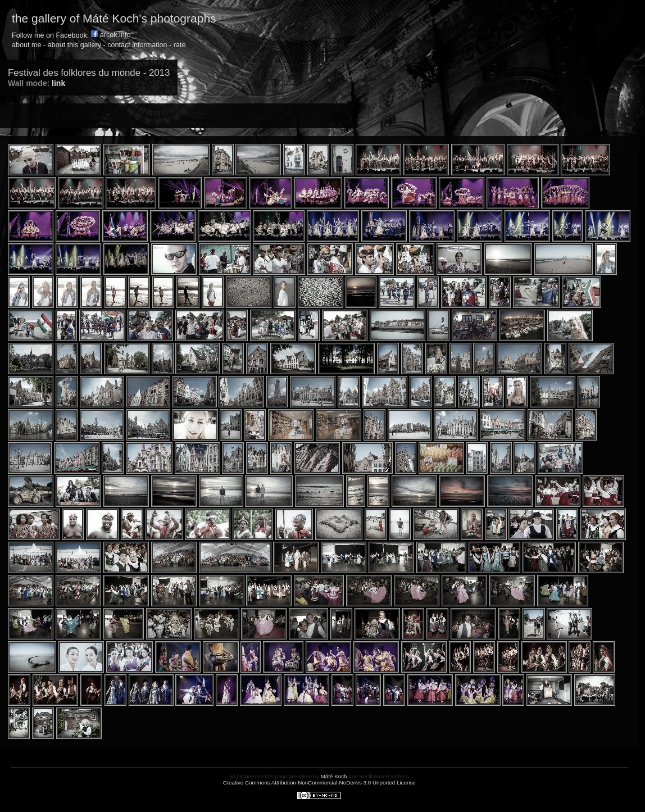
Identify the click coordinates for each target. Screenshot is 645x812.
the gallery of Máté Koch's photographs (114, 18)
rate (180, 45)
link (58, 83)
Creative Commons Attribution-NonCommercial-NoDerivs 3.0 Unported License (319, 782)
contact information (137, 45)
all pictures (242, 776)
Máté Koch (334, 776)
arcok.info (111, 35)
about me (27, 45)
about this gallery (74, 45)
